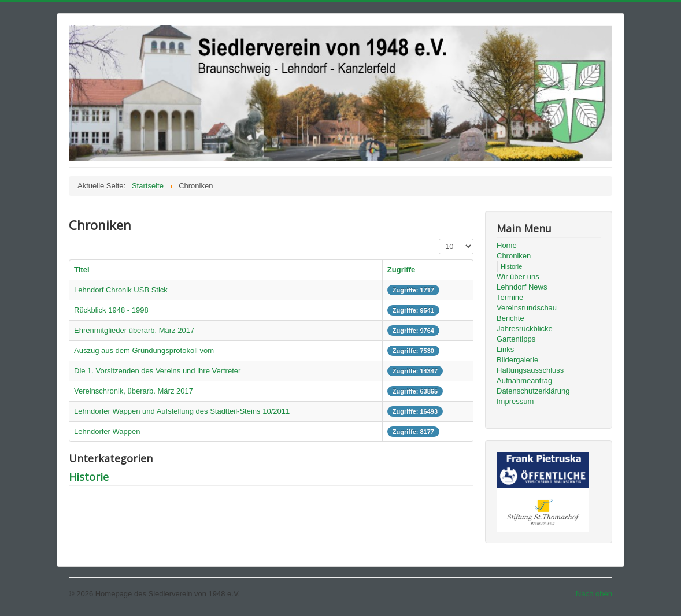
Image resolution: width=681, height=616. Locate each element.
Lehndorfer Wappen (107, 431)
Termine (510, 297)
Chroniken (514, 256)
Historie (89, 477)
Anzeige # (439, 239)
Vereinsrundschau (527, 308)
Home (507, 245)
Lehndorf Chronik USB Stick (121, 290)
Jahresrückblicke (525, 329)
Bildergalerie (517, 360)
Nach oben (594, 594)
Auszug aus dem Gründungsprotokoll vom (144, 350)
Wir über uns (518, 277)
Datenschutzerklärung (533, 391)
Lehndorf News (522, 287)
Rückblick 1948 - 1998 (111, 310)
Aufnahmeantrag (524, 381)
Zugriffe (401, 270)
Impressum (515, 401)
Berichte (510, 318)
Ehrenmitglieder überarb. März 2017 (134, 330)
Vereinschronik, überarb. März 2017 (134, 391)
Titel (82, 270)
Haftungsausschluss (530, 370)
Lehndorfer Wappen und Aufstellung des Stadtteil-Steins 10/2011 (182, 411)
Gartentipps (516, 339)
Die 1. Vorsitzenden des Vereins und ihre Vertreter (157, 371)
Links (505, 349)
